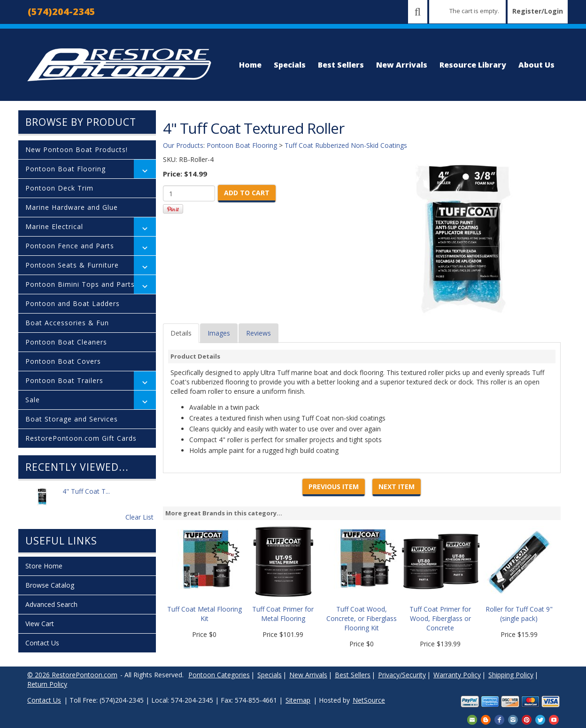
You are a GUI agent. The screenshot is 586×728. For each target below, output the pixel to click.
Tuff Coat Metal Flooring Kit (204, 614)
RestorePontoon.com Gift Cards (81, 438)
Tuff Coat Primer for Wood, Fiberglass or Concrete (440, 618)
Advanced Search (51, 604)
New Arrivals (402, 65)
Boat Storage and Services (72, 419)
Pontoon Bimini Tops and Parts (80, 284)
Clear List (139, 517)
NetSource (369, 700)
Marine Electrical (54, 226)
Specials (290, 65)
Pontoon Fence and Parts (70, 246)
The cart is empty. (474, 11)
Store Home (44, 566)
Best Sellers (341, 65)
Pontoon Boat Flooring (66, 169)
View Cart (40, 624)
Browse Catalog (50, 585)
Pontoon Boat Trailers (64, 380)
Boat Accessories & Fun (67, 323)
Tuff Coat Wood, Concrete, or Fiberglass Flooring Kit (362, 618)
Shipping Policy (511, 675)
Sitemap (298, 700)
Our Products (183, 145)
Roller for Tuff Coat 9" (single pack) (519, 614)
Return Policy (47, 684)
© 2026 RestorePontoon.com (72, 675)
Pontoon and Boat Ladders (73, 303)
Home (250, 65)
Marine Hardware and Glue (72, 207)
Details (181, 333)
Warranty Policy (457, 675)
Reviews (258, 333)
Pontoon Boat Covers (63, 361)
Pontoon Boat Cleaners (66, 342)
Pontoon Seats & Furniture (72, 265)
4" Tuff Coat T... (86, 496)
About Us (536, 65)
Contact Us (42, 643)
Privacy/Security (402, 675)
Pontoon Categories (219, 675)
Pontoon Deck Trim (59, 188)
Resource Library (473, 65)
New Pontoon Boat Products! (77, 149)
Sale (33, 400)
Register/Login (538, 11)
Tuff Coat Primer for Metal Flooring (283, 614)
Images (219, 333)
